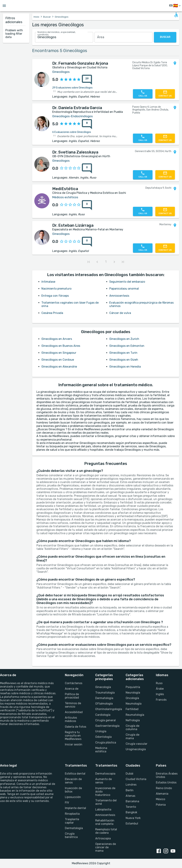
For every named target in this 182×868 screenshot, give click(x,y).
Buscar (47, 17)
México (160, 799)
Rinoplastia (72, 814)
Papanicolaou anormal (124, 289)
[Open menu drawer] (4, 6)
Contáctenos (74, 683)
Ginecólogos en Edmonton (127, 346)
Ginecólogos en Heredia (125, 367)
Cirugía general (105, 720)
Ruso (159, 683)
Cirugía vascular (136, 744)
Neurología (133, 693)
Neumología (134, 704)
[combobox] (64, 37)
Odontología (103, 737)
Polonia (161, 805)
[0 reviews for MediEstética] (87, 205)
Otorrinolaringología (106, 709)
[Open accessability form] (176, 15)
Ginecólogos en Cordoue (58, 360)
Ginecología (103, 687)
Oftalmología (104, 704)
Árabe (160, 689)
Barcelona (132, 801)
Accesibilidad (74, 712)
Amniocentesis (119, 296)
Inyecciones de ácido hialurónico (105, 792)
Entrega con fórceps (55, 296)
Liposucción (73, 797)
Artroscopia (103, 838)
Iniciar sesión (74, 744)
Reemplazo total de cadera (106, 831)
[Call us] (143, 94)
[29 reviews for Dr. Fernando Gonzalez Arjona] (87, 80)
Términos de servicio (73, 705)
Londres (131, 785)
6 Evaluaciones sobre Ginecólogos (72, 132)
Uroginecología (136, 749)
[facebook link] (159, 851)
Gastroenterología (106, 726)
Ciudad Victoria (136, 779)
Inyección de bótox (73, 790)
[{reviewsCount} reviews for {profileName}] (86, 80)
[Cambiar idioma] (175, 6)
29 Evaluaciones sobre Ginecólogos (72, 88)
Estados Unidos (166, 782)
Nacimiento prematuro (56, 289)
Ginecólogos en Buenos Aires (61, 346)
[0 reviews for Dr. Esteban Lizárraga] (87, 242)
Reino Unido (164, 788)
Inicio (36, 17)
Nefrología (133, 720)
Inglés (160, 694)
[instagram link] (167, 851)
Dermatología (104, 698)
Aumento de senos (104, 781)
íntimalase (48, 282)
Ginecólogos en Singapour (59, 353)
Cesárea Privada (52, 313)
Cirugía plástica (106, 742)
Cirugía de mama (133, 736)
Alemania (162, 794)
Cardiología (103, 715)
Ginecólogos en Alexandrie (59, 367)
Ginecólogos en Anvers (57, 339)
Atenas (130, 796)
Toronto (131, 807)
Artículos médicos (71, 719)
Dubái (129, 774)
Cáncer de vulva (120, 313)
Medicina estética (101, 750)
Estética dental (75, 774)
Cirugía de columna (133, 727)
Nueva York (133, 818)
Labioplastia (103, 809)
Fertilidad (132, 709)
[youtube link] (174, 851)
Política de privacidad (72, 696)
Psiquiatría (133, 687)
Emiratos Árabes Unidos (167, 775)
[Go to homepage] (25, 6)
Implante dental (75, 808)
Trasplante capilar (72, 821)
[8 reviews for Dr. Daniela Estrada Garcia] (87, 124)
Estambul (132, 823)
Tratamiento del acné (106, 802)
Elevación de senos (73, 781)
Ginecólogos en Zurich (124, 339)
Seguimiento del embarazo (127, 282)
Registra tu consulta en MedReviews (73, 736)
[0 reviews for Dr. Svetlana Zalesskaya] (87, 168)
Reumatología (135, 715)
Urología (101, 731)
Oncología (132, 698)
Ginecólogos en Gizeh (124, 360)
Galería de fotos (76, 727)
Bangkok (131, 812)
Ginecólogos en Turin (123, 353)
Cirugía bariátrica (71, 835)
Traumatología (105, 693)
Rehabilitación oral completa (105, 822)
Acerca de (72, 689)
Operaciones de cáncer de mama (106, 847)
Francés (161, 700)
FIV (67, 803)
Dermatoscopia (105, 774)
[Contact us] (165, 94)
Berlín (130, 790)
